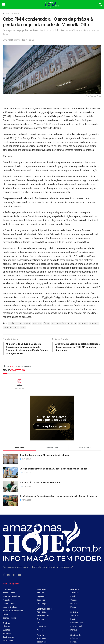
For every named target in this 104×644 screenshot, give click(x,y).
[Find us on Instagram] (9, 576)
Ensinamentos (43, 616)
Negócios (41, 601)
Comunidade (42, 643)
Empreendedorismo (12, 597)
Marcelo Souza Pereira (13, 611)
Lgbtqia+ (74, 643)
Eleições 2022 (76, 623)
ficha (46, 323)
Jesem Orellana (10, 608)
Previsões (41, 627)
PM (23, 328)
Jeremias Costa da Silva (64, 323)
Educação (74, 639)
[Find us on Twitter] (14, 576)
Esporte (40, 636)
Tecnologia (41, 604)
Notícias (16, 14)
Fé (38, 623)
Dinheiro (40, 593)
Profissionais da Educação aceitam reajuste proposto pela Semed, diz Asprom (59, 497)
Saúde (6, 615)
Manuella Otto (11, 328)
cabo (12, 323)
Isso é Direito (9, 604)
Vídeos (40, 631)
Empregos (41, 597)
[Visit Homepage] (52, 4)
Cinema (6, 627)
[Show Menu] (4, 4)
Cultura (7, 624)
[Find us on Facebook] (4, 576)
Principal (6, 14)
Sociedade (76, 636)
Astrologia (41, 613)
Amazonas (41, 639)
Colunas (7, 590)
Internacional (76, 627)
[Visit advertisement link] (52, 419)
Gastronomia (8, 638)
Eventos (7, 631)
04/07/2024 (8, 40)
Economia (42, 590)
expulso (37, 323)
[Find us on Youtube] (20, 576)
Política (74, 613)
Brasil (73, 597)
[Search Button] (100, 4)
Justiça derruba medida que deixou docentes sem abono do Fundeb (54, 469)
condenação (24, 323)
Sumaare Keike (10, 619)
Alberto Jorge (9, 593)
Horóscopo (8, 641)
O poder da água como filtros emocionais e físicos (45, 456)
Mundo (73, 608)
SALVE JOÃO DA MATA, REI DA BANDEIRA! (40, 483)
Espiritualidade (44, 609)
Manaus (94, 323)
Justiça (83, 323)
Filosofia (7, 601)
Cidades (21, 40)
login (12, 367)
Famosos (7, 634)
